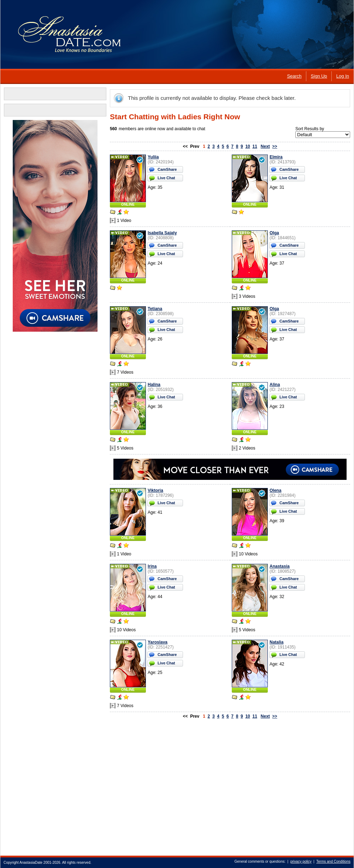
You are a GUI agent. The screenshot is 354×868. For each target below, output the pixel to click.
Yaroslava (158, 642)
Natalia (276, 642)
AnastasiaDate (31, 863)
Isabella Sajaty (162, 233)
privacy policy (301, 861)
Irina (152, 566)
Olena (275, 490)
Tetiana (155, 309)
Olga (274, 233)
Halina (154, 385)
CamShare (167, 169)
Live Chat (166, 178)
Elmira (276, 157)
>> (275, 146)
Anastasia (280, 566)
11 (255, 146)
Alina (275, 385)
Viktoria (155, 490)
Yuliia (153, 157)
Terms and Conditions (333, 861)
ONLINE (128, 204)
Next (265, 146)
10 (247, 146)
